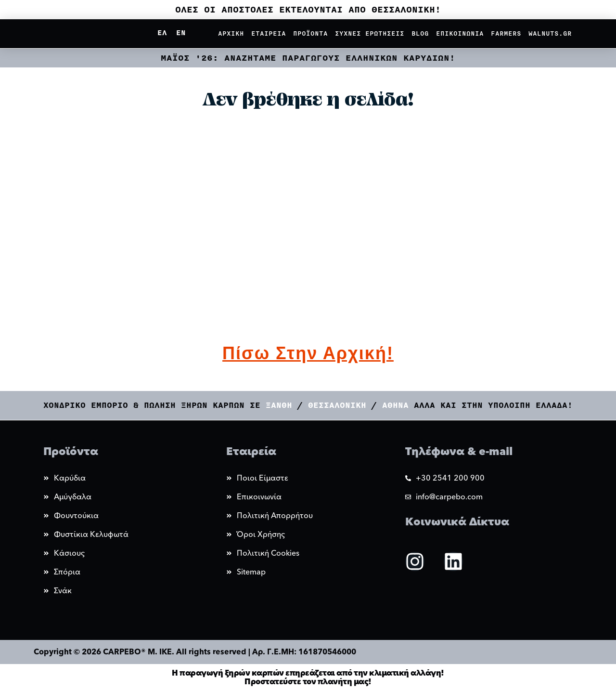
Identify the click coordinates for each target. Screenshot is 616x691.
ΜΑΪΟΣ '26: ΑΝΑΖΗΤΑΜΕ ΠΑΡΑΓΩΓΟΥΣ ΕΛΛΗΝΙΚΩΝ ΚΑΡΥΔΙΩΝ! (308, 58)
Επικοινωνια (460, 34)
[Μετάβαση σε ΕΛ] (162, 33)
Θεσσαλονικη (337, 405)
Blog (420, 34)
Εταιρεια (269, 34)
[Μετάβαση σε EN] (181, 33)
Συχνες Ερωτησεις (370, 34)
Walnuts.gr (550, 34)
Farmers (506, 34)
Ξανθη (282, 405)
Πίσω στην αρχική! (308, 353)
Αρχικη (231, 34)
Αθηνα (395, 405)
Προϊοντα (310, 34)
